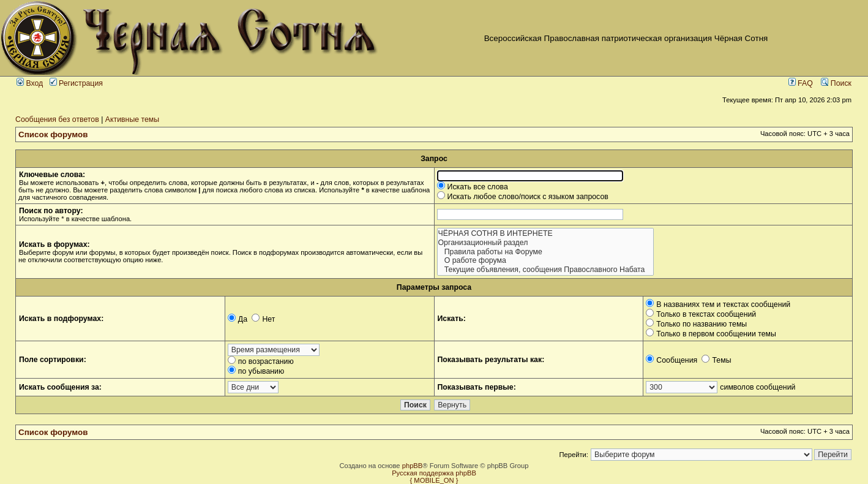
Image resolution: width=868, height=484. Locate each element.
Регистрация (76, 83)
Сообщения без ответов (57, 119)
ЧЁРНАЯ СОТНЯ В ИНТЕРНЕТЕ (545, 234)
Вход (30, 83)
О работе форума (545, 261)
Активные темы (132, 119)
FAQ (801, 83)
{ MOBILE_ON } (434, 480)
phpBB (413, 466)
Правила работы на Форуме (545, 252)
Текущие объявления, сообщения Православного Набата (545, 270)
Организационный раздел (545, 243)
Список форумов (53, 134)
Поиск (836, 83)
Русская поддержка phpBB (434, 473)
